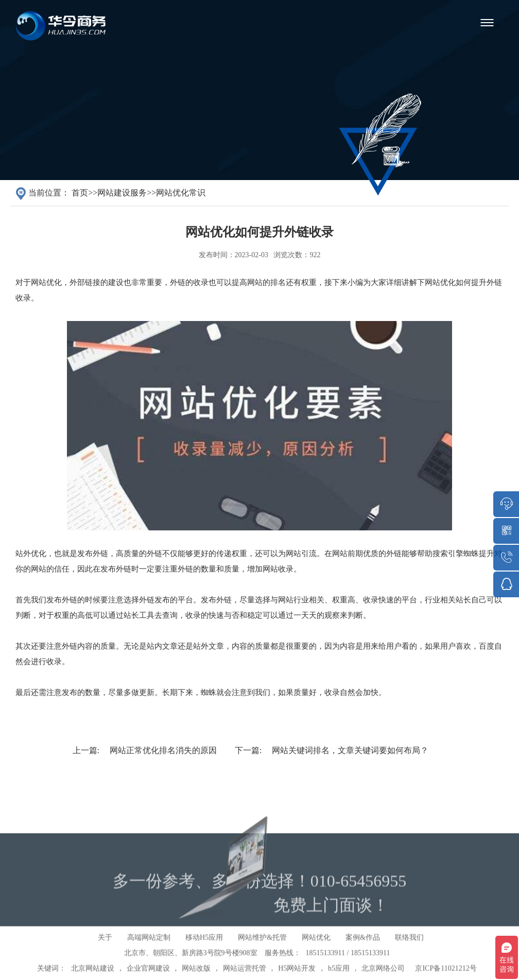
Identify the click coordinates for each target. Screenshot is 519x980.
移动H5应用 (204, 950)
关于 (105, 950)
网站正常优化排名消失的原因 (163, 750)
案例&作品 (363, 950)
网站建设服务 (122, 193)
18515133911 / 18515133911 (348, 965)
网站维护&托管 (262, 950)
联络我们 (409, 950)
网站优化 (316, 950)
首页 (80, 193)
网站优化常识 (181, 193)
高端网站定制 (149, 950)
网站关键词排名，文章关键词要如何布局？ (350, 750)
